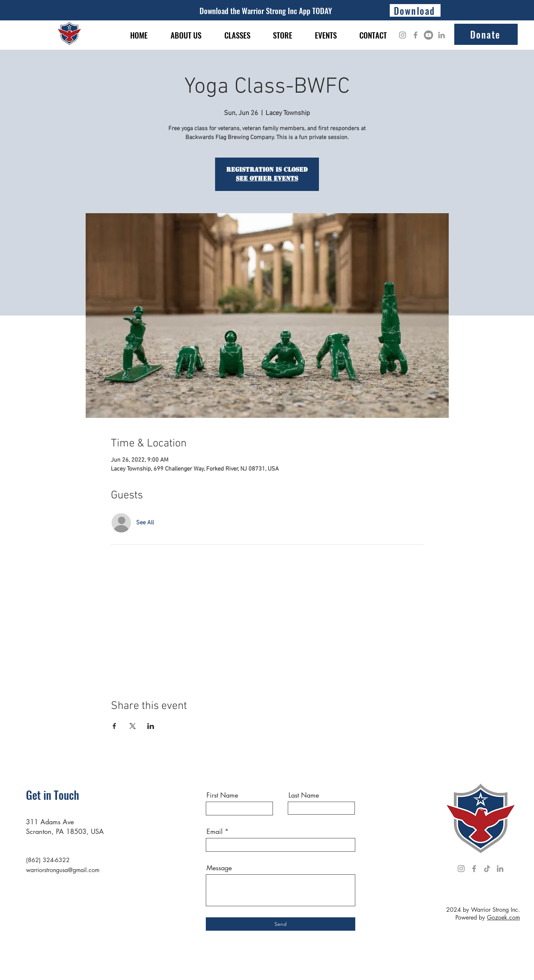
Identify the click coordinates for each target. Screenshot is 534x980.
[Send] (281, 924)
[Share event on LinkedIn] (151, 726)
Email (215, 831)
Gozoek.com (503, 918)
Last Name (304, 795)
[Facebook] (416, 35)
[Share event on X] (133, 726)
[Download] (415, 10)
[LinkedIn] (441, 35)
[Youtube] (428, 35)
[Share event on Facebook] (114, 726)
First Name (222, 795)
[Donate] (486, 34)
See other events (267, 179)
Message (219, 868)
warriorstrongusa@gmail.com (63, 870)
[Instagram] (403, 35)
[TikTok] (487, 869)
